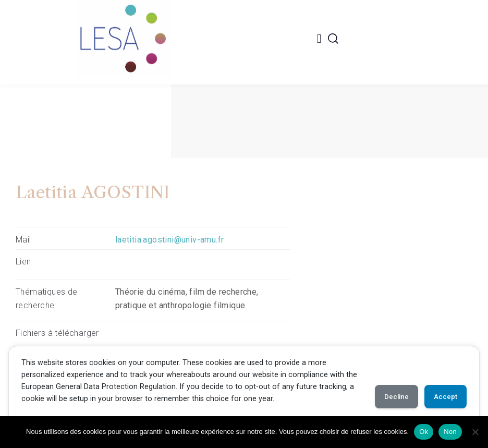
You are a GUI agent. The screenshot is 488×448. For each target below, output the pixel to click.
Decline (387, 397)
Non (450, 432)
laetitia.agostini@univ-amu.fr (170, 240)
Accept (442, 397)
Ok (424, 432)
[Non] (475, 432)
